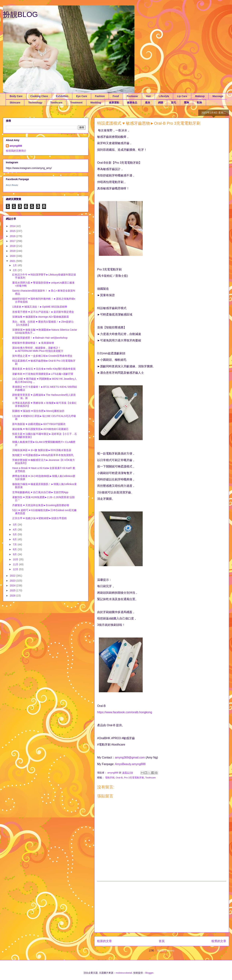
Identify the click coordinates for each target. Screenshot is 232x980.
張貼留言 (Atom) (166, 951)
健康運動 (114, 103)
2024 (13, 586)
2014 (13, 226)
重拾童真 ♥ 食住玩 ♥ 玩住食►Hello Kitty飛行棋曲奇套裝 (44, 369)
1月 (15, 265)
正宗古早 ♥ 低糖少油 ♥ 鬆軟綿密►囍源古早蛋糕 (39, 518)
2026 (13, 596)
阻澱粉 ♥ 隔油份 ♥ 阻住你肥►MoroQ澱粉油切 (38, 411)
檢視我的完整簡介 (16, 151)
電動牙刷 (110, 778)
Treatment (76, 103)
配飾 (199, 103)
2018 (13, 246)
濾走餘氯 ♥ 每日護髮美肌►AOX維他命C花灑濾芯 (40, 429)
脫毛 (174, 103)
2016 (13, 236)
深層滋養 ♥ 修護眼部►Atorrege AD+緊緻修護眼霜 (41, 317)
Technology (35, 103)
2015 (13, 231)
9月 (15, 554)
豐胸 (187, 103)
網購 (161, 103)
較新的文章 (104, 941)
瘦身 (148, 103)
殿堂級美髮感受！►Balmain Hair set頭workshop (40, 338)
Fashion (100, 96)
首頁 (162, 941)
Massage (218, 96)
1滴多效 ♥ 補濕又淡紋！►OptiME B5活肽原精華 (40, 307)
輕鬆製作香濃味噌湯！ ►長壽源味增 (33, 343)
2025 (13, 590)
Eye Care (82, 96)
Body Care (16, 96)
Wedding (96, 103)
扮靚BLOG (20, 14)
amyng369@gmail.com (130, 757)
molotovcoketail (124, 973)
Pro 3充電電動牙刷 (134, 778)
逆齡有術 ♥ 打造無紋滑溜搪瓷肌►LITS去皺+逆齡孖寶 (43, 374)
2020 (13, 256)
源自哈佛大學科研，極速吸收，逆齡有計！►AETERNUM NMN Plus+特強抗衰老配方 (38, 349)
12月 (16, 569)
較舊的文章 (219, 941)
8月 (15, 549)
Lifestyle (164, 96)
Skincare (15, 103)
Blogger (149, 973)
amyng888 (16, 146)
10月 (16, 559)
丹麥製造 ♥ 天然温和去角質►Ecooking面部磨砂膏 (41, 505)
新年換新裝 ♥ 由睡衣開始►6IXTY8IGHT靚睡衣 (39, 424)
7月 (15, 544)
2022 (13, 576)
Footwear (132, 96)
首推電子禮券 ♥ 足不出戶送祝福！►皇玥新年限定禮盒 (43, 312)
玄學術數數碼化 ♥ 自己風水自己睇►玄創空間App (40, 492)
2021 (13, 261)
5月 (15, 534)
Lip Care (182, 96)
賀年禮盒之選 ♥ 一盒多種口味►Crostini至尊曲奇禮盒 (42, 356)
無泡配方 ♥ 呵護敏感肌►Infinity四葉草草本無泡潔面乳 (43, 455)
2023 (13, 581)
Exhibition (62, 96)
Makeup (200, 96)
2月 (15, 270)
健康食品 (132, 103)
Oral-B (119, 778)
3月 (15, 525)
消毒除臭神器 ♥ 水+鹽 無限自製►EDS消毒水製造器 (42, 450)
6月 (15, 539)
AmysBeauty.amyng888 (130, 764)
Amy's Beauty (12, 185)
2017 (13, 241)
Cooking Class (39, 96)
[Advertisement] (162, 907)
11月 (16, 564)
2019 (13, 251)
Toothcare (56, 103)
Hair (148, 96)
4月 (15, 530)
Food (116, 96)
